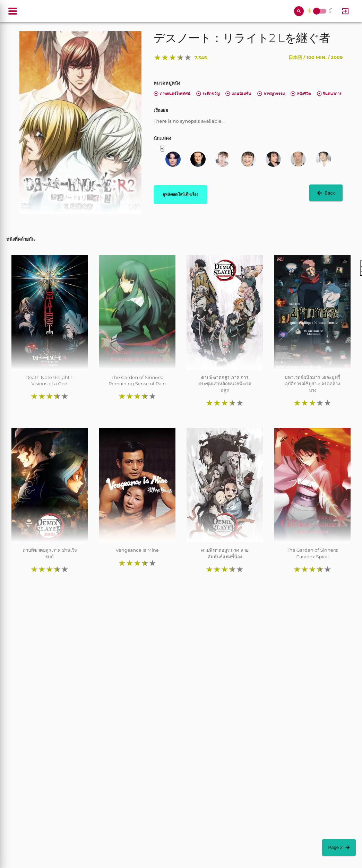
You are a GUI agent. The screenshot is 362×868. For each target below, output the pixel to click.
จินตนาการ (329, 94)
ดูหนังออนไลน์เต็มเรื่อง (180, 194)
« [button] (162, 148)
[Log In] (345, 11)
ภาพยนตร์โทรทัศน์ (172, 94)
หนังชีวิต (301, 94)
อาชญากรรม (271, 94)
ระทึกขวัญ (208, 94)
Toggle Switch (317, 11)
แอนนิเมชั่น (238, 94)
